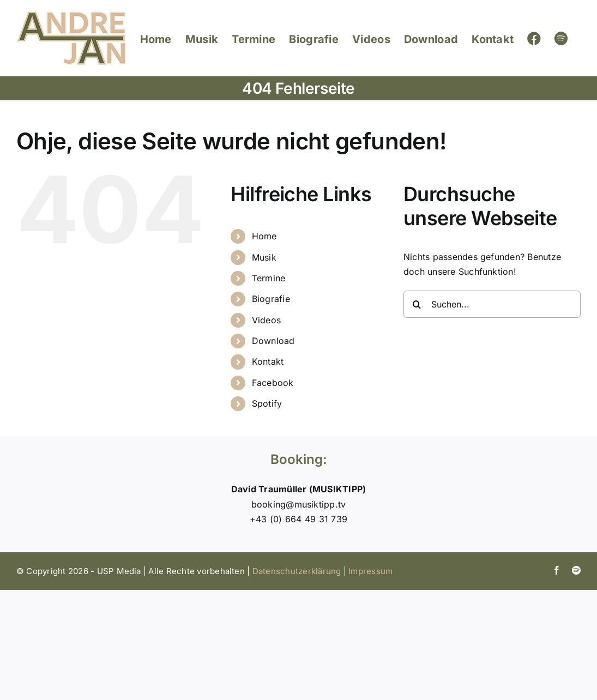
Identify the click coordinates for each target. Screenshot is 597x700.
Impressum (370, 571)
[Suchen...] (492, 304)
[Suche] (417, 304)
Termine (269, 278)
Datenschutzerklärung (297, 571)
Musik (264, 257)
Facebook (273, 383)
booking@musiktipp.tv (299, 504)
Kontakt (268, 361)
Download (273, 341)
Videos (266, 320)
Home (264, 236)
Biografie (271, 299)
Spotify (267, 403)
